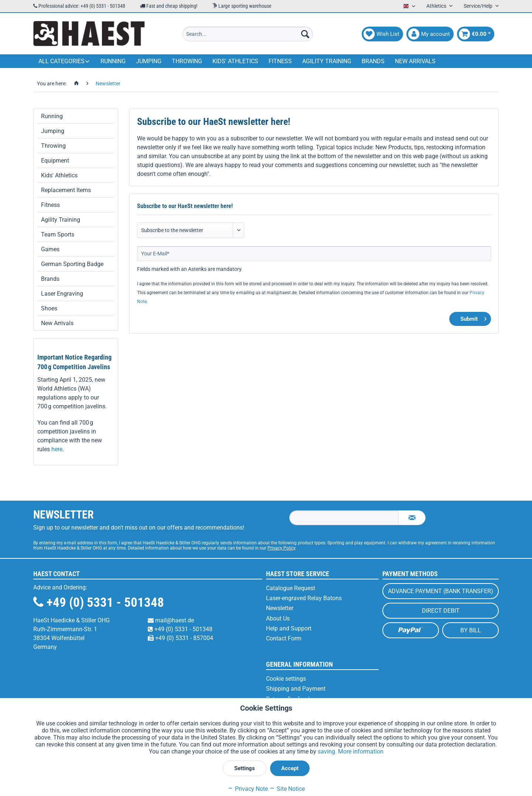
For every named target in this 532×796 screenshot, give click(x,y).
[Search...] (248, 34)
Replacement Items (66, 190)
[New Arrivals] (415, 61)
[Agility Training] (327, 61)
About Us (278, 618)
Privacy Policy (281, 548)
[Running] (113, 61)
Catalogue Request (291, 588)
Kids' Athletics (59, 175)
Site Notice (287, 789)
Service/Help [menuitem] (479, 6)
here (57, 449)
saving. (328, 751)
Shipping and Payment (296, 689)
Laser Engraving (62, 294)
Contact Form (284, 638)
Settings (245, 768)
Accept (290, 768)
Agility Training (61, 220)
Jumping (53, 131)
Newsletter (280, 608)
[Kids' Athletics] (235, 61)
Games (50, 249)
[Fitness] (280, 61)
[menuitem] (248, 34)
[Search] (305, 34)
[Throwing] (187, 61)
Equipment (55, 161)
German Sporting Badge (72, 264)
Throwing (53, 146)
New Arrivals (57, 323)
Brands (50, 279)
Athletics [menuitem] (437, 6)
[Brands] (373, 61)
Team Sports (58, 234)
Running (52, 116)
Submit (473, 318)
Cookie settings (286, 679)
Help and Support (289, 628)
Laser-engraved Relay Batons (304, 598)
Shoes (49, 308)
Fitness (50, 205)
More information (361, 751)
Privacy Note (248, 789)
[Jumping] (149, 61)
